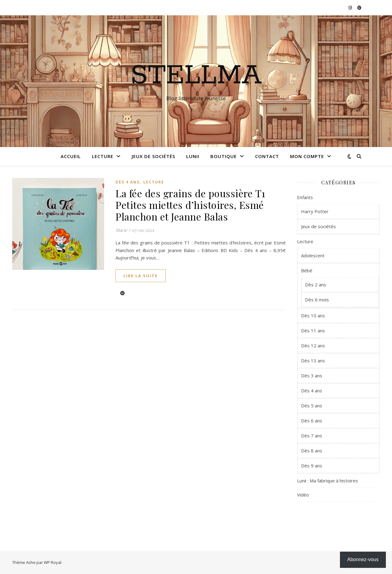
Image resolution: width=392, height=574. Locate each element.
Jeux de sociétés (153, 156)
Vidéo (303, 495)
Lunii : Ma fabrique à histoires (328, 481)
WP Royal (53, 562)
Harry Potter (315, 211)
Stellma (196, 76)
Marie (121, 230)
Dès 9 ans (312, 466)
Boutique (224, 156)
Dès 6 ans (312, 421)
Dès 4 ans (128, 182)
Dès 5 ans (312, 406)
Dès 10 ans (313, 315)
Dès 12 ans (313, 346)
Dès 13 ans (313, 361)
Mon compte (307, 156)
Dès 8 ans (312, 451)
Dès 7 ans (312, 436)
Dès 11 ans (313, 330)
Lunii (193, 156)
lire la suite (141, 276)
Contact (267, 156)
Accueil (71, 156)
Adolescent (313, 255)
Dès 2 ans (316, 285)
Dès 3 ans (312, 376)
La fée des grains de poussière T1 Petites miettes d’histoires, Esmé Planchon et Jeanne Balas (190, 205)
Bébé (307, 270)
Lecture (103, 156)
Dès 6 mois (317, 300)
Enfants (305, 197)
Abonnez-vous (363, 559)
